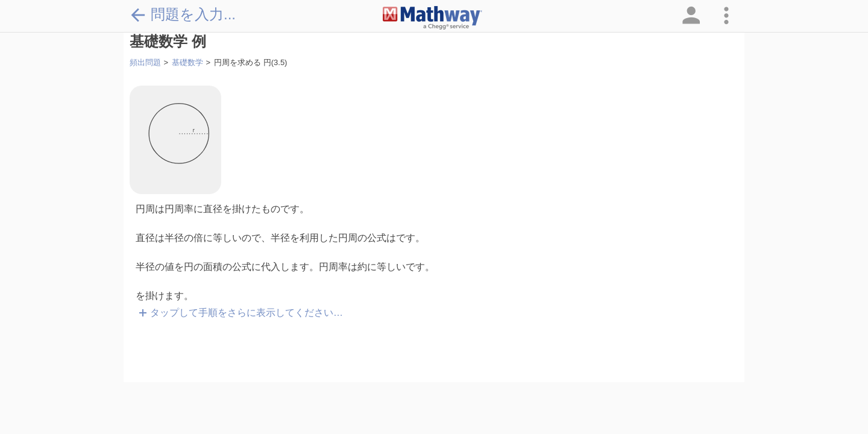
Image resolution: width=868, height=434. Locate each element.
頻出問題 (145, 62)
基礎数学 (187, 62)
